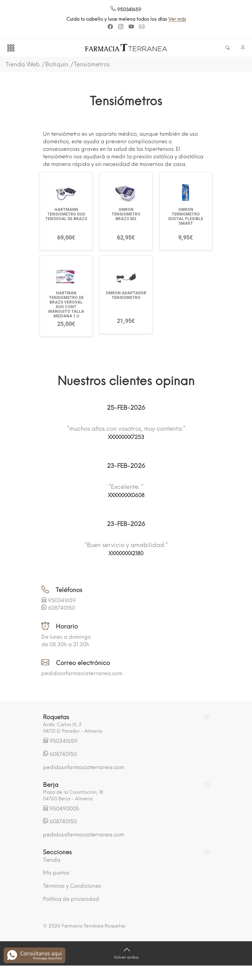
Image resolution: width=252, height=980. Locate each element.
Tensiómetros (92, 64)
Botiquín (57, 64)
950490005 (64, 809)
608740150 (62, 608)
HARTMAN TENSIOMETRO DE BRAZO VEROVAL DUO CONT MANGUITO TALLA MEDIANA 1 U (66, 305)
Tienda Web (23, 64)
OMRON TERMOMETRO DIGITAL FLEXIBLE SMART (186, 217)
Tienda (52, 860)
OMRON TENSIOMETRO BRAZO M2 (126, 214)
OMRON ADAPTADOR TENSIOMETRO (126, 295)
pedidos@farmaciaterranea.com (82, 673)
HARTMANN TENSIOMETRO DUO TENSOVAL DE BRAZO (66, 214)
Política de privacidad (71, 899)
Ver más (179, 19)
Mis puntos (56, 873)
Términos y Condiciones (72, 886)
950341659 (126, 10)
